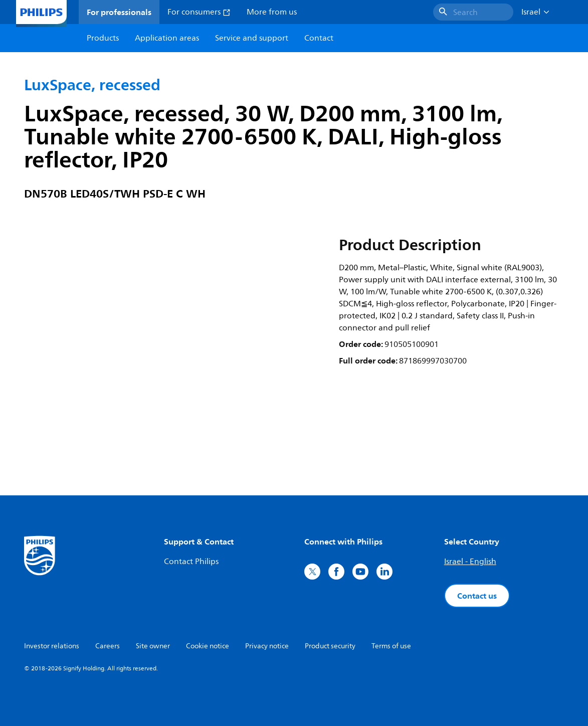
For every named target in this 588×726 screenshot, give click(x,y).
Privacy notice (267, 646)
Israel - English (470, 562)
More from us (272, 12)
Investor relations (52, 646)
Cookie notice (208, 646)
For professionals (119, 12)
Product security (330, 646)
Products (103, 38)
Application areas (167, 38)
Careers (108, 646)
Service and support (252, 38)
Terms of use (391, 646)
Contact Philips (191, 562)
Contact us (477, 596)
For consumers (199, 12)
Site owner (153, 646)
